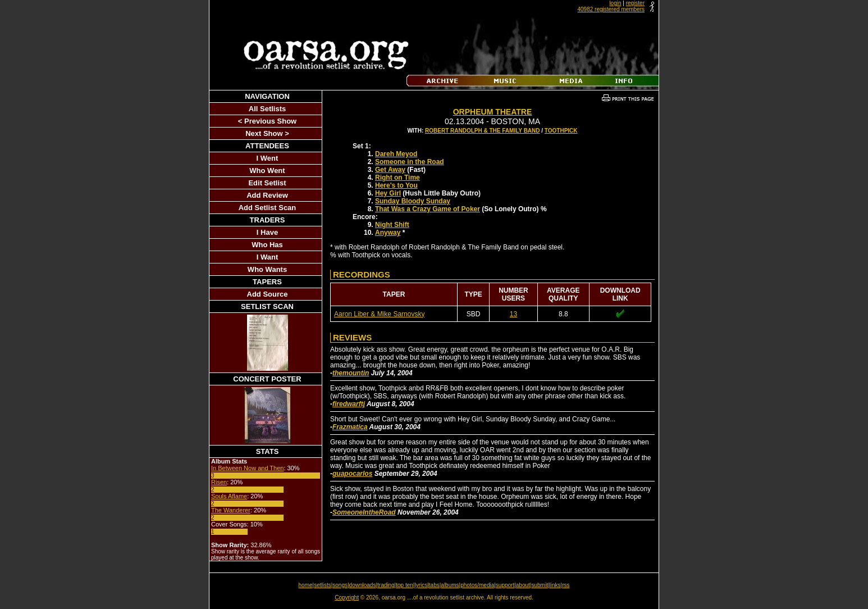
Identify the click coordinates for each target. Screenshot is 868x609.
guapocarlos (352, 474)
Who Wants (267, 269)
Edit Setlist (267, 183)
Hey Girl (388, 193)
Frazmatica (350, 427)
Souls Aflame (229, 496)
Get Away (390, 170)
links (555, 585)
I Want (268, 257)
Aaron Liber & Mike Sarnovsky (379, 314)
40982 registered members (611, 9)
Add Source (268, 294)
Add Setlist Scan (268, 208)
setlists (323, 585)
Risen (219, 482)
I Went (268, 158)
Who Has (267, 245)
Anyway (388, 233)
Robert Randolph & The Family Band (482, 131)
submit (539, 585)
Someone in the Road (410, 162)
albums (450, 585)
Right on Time (398, 178)
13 (513, 314)
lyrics (421, 585)
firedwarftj (349, 404)
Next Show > (267, 133)
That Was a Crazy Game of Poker (428, 209)
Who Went (267, 171)
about (523, 585)
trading (386, 585)
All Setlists (267, 109)
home (306, 585)
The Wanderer (231, 510)
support (505, 585)
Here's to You (396, 185)
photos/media (477, 585)
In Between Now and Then (247, 468)
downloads (363, 585)
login (615, 3)
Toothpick (561, 131)
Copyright (347, 597)
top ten (405, 585)
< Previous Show (267, 121)
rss (566, 585)
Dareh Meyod (396, 154)
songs (340, 585)
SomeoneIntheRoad (364, 512)
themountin (351, 373)
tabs (434, 585)
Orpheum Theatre (493, 112)
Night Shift (392, 225)
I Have (267, 232)
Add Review (267, 195)
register (635, 3)
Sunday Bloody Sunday (413, 201)
